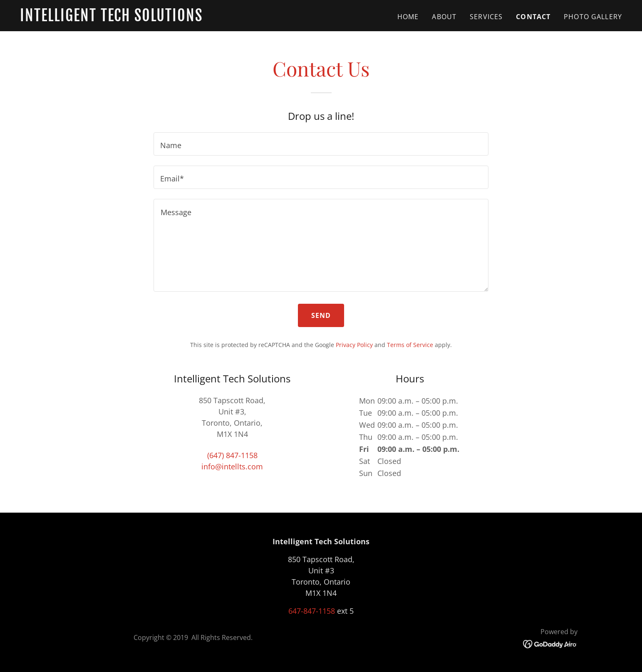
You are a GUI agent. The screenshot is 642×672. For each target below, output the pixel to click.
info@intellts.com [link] (232, 466)
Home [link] (408, 17)
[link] (125, 18)
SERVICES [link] (486, 17)
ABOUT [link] (444, 17)
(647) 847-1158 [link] (232, 455)
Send (321, 315)
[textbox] (321, 144)
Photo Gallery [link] (593, 17)
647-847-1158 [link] (312, 611)
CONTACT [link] (533, 17)
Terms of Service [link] (410, 345)
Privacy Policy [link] (354, 345)
